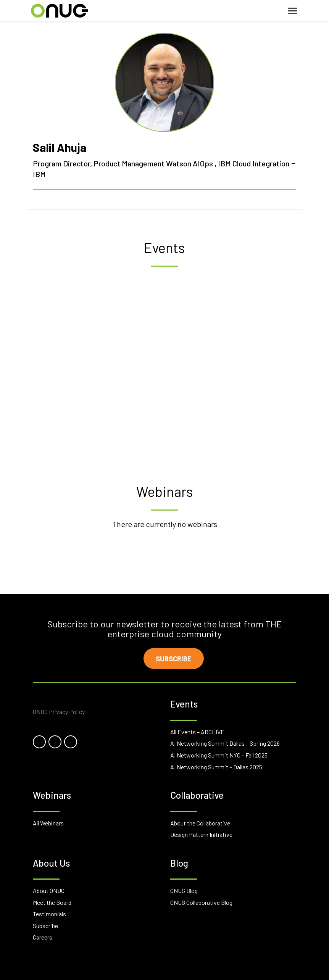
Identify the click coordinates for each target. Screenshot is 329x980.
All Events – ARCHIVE (197, 732)
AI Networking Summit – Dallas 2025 (216, 767)
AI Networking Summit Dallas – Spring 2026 (225, 743)
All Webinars (48, 823)
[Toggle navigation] (293, 11)
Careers (43, 937)
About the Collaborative (200, 823)
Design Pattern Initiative (201, 834)
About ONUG (49, 891)
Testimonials (49, 914)
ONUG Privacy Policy (59, 712)
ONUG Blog (184, 891)
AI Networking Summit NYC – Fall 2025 (219, 755)
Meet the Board (52, 902)
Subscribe (174, 659)
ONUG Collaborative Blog (201, 902)
